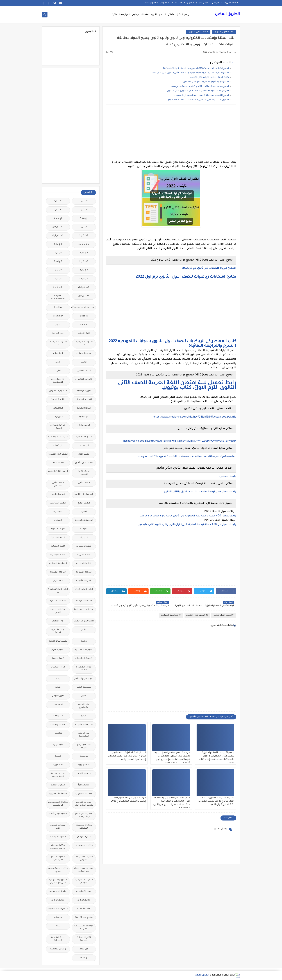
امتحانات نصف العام (58, 611)
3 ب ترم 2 (84, 262)
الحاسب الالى (84, 426)
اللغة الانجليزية (84, 546)
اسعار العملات (84, 354)
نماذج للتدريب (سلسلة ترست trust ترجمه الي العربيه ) (201, 96)
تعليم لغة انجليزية (84, 650)
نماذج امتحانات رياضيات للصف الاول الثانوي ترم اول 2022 (186, 277)
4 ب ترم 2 (84, 279)
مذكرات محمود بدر (84, 846)
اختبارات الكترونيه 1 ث (58, 344)
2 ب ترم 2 (84, 227)
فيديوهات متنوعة (84, 725)
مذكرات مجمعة (58, 837)
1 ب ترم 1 (84, 201)
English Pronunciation (58, 298)
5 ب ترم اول (84, 287)
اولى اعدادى (58, 621)
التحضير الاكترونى (84, 380)
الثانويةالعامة (84, 408)
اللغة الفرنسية (58, 555)
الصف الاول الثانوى (224, 32)
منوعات (58, 918)
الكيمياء (84, 538)
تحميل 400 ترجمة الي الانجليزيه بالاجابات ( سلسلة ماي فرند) (198, 100)
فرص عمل (58, 705)
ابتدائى (171, 15)
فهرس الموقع (203, 3)
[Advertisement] (171, 132)
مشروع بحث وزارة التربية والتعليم (58, 882)
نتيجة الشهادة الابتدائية (58, 939)
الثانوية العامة (58, 400)
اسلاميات (58, 354)
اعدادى (162, 15)
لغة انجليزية (84, 765)
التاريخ (58, 371)
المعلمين (58, 581)
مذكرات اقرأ (84, 785)
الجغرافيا (84, 417)
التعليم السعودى (58, 391)
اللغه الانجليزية (84, 564)
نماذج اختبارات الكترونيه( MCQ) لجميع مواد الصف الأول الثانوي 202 (196, 69)
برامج (84, 630)
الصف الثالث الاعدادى (84, 473)
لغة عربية (58, 765)
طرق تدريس (58, 696)
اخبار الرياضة (58, 333)
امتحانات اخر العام (84, 590)
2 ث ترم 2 (84, 236)
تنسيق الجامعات (84, 659)
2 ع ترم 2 (84, 253)
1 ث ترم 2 (58, 210)
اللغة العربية (84, 555)
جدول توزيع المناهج (84, 679)
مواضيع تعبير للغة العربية (84, 928)
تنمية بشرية (58, 659)
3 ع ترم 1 (84, 270)
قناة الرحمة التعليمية (84, 735)
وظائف (84, 958)
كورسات (84, 756)
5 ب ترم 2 (58, 279)
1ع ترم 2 (58, 218)
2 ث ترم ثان (84, 244)
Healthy (58, 308)
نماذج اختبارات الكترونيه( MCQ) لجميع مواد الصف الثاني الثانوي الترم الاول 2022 (190, 73)
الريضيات (58, 446)
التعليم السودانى (84, 400)
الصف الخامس (58, 495)
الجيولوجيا (58, 417)
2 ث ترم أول (58, 236)
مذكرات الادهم (58, 785)
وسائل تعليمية (58, 949)
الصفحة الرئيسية (230, 3)
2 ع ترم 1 (58, 244)
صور (84, 696)
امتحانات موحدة (84, 601)
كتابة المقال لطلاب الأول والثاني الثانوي (209, 78)
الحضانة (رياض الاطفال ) (58, 427)
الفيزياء (58, 520)
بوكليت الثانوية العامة (58, 631)
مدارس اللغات (84, 774)
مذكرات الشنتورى (58, 794)
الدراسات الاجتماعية (58, 437)
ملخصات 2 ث (58, 900)
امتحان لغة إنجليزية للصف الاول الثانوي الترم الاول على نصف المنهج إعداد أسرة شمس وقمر (127, 756)
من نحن (215, 3)
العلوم (84, 512)
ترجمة (84, 641)
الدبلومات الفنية (84, 437)
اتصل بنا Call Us (186, 3)
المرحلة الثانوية (84, 581)
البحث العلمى (84, 371)
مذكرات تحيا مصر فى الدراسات (84, 815)
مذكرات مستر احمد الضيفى (84, 859)
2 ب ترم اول (58, 227)
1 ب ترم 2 (58, 201)
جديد (58, 679)
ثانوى (154, 15)
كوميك (58, 756)
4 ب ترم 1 (58, 270)
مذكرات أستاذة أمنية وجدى (58, 775)
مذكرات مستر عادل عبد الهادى (84, 870)
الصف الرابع (84, 503)
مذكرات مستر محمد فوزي (58, 870)
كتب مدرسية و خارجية (84, 746)
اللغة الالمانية (58, 538)
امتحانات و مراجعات (84, 621)
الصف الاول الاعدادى (58, 454)
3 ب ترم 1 (58, 253)
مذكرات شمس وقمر (58, 827)
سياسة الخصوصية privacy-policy (161, 3)
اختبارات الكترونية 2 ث (84, 344)
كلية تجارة (58, 745)
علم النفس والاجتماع (84, 706)
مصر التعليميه (84, 892)
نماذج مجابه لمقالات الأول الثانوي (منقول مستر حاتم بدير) (200, 87)
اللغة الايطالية (58, 546)
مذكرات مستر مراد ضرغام (84, 882)
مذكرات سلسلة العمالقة (84, 827)
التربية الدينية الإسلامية (58, 381)
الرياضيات (84, 446)
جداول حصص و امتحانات (84, 669)
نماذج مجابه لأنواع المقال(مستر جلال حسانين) (205, 82)
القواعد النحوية (58, 529)
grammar (58, 316)
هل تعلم (84, 949)
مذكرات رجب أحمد (58, 814)
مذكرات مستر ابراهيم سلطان (58, 847)
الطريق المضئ (227, 14)
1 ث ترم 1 (84, 210)
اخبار (58, 325)
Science (84, 316)
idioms (84, 325)
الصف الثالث (58, 463)
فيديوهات (58, 716)
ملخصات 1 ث (84, 900)
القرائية (84, 529)
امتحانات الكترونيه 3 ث (58, 591)
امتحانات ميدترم (141, 15)
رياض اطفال (183, 15)
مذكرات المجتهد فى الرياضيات (58, 804)
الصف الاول (84, 454)
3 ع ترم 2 (58, 262)
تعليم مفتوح (58, 650)
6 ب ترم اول (84, 296)
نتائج (58, 926)
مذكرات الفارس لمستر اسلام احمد (84, 804)
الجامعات (58, 408)
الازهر (58, 362)
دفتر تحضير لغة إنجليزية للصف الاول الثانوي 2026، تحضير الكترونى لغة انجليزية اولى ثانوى (216, 801)
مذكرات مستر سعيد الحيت (58, 859)
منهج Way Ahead (84, 918)
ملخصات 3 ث (84, 909)
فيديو (84, 716)
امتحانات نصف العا (84, 610)
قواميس (58, 733)
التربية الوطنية (84, 391)
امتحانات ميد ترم (58, 601)
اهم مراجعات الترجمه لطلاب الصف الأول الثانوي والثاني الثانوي (198, 91)
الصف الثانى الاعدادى (58, 485)
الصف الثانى (84, 483)
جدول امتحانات (58, 667)
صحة (58, 687)
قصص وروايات (58, 725)
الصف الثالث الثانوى (58, 472)
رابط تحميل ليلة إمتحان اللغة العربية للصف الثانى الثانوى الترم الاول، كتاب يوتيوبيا (177, 386)
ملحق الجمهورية (58, 892)
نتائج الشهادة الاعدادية (84, 939)
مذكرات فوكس (84, 837)
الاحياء (84, 362)
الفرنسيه (58, 512)
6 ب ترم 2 (58, 287)
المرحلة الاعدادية (58, 572)
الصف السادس (58, 503)
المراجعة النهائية (121, 15)
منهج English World (58, 909)
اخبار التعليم (84, 333)
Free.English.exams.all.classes (83, 308)
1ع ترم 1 (84, 218)
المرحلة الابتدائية (84, 572)
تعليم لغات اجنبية (58, 641)
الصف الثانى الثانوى (198, 32)
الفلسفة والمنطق (84, 520)
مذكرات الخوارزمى (84, 794)
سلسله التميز (84, 687)
